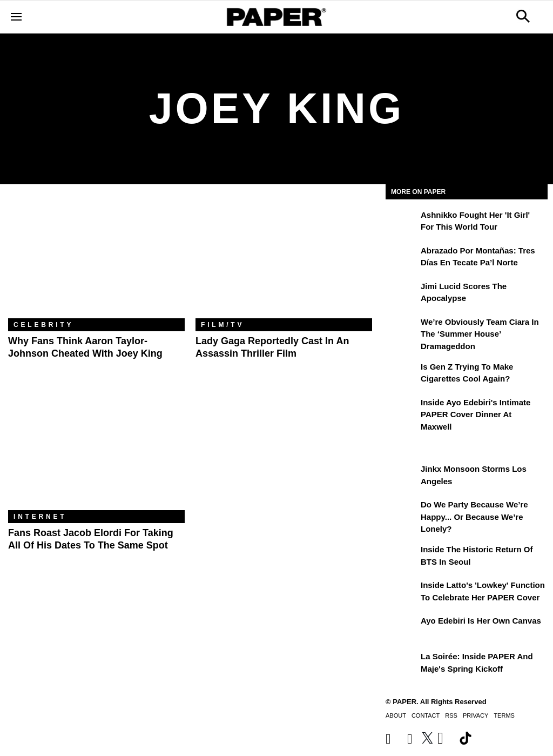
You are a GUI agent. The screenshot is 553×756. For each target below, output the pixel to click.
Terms (504, 715)
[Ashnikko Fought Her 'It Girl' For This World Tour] (402, 223)
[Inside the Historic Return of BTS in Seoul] (402, 557)
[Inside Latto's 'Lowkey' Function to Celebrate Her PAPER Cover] (402, 593)
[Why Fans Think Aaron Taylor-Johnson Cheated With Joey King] (96, 259)
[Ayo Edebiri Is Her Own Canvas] (402, 628)
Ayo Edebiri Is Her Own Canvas (481, 621)
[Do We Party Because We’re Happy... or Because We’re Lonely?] (402, 512)
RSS (451, 715)
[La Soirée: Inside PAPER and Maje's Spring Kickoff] (402, 664)
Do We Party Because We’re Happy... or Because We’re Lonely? (474, 517)
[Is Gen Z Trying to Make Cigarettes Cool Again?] (402, 374)
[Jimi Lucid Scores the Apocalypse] (402, 294)
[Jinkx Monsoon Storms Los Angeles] (402, 477)
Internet (40, 517)
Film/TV (222, 325)
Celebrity (43, 325)
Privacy (476, 715)
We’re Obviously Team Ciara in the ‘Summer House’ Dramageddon (480, 334)
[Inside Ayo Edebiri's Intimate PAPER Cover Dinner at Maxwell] (402, 410)
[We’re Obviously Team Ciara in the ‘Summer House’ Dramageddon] (402, 330)
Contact (426, 715)
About (396, 715)
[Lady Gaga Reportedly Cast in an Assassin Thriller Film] (284, 259)
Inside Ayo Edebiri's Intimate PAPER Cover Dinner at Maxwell (476, 414)
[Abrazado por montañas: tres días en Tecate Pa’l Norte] (402, 258)
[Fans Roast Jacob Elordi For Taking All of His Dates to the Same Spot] (96, 451)
